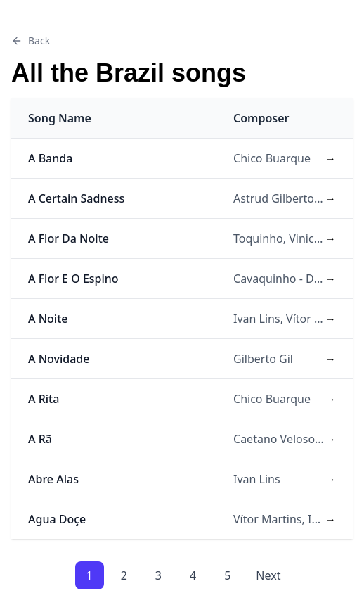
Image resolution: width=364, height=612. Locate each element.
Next (268, 575)
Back (31, 40)
